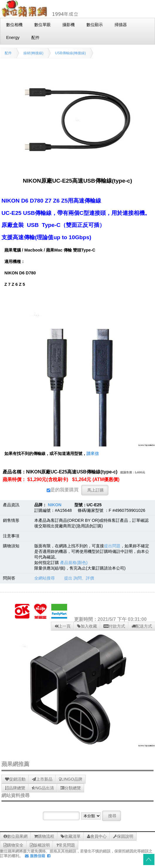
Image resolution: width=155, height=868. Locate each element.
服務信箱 (35, 856)
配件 (8, 53)
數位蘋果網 (16, 836)
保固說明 (123, 836)
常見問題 (66, 845)
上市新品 (42, 779)
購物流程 (44, 836)
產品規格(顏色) (74, 563)
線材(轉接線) (33, 53)
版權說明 (40, 845)
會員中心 (97, 836)
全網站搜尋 (45, 578)
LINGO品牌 (71, 779)
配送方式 (142, 626)
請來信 (93, 453)
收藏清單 (71, 836)
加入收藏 (87, 626)
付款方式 (114, 626)
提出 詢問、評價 (79, 578)
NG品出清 (43, 788)
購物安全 (13, 845)
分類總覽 (71, 788)
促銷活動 (15, 779)
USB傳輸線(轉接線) (70, 53)
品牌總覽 (15, 788)
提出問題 (112, 546)
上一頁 (63, 626)
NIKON (54, 505)
